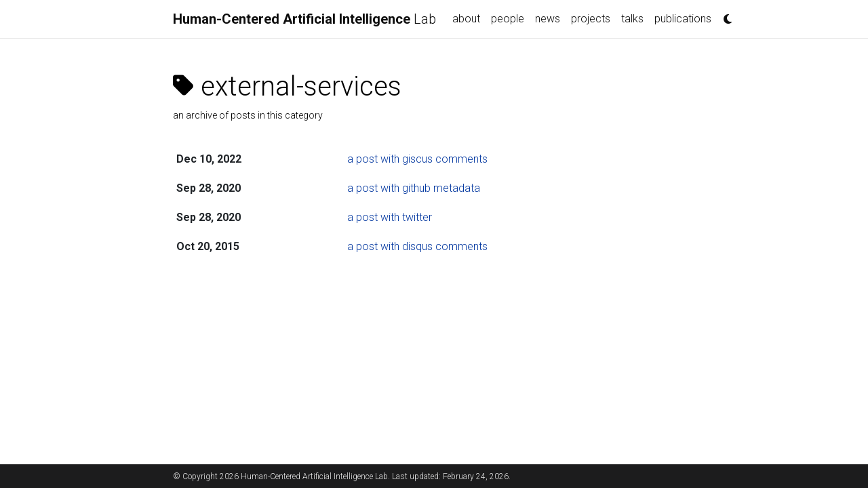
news (548, 19)
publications (683, 19)
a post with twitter (390, 217)
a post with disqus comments (417, 246)
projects (591, 19)
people (508, 19)
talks (632, 19)
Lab (304, 19)
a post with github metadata (414, 188)
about (466, 19)
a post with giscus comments (417, 159)
